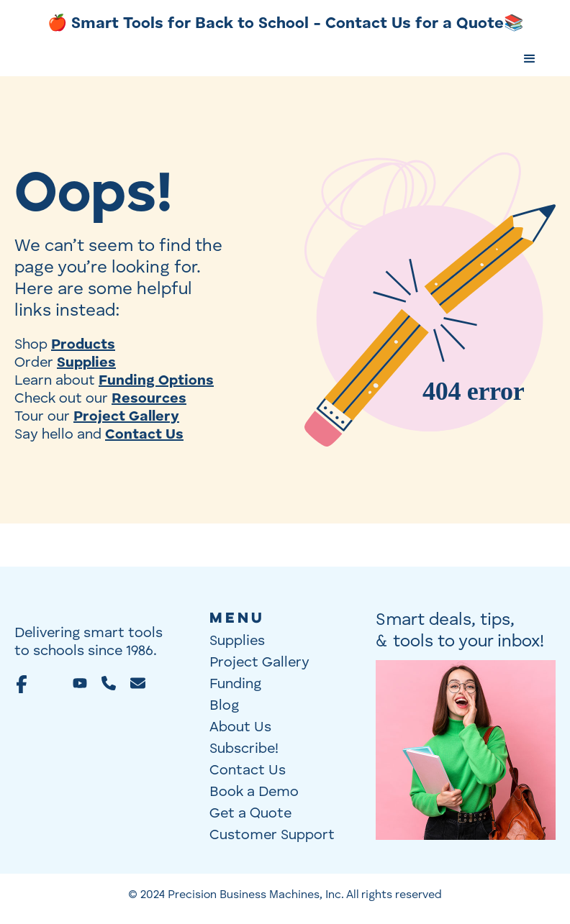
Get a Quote (250, 814)
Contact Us (248, 771)
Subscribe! (244, 749)
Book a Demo (254, 792)
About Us (240, 728)
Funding (235, 685)
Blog (224, 706)
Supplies (237, 641)
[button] (530, 59)
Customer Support (272, 836)
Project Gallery (259, 663)
